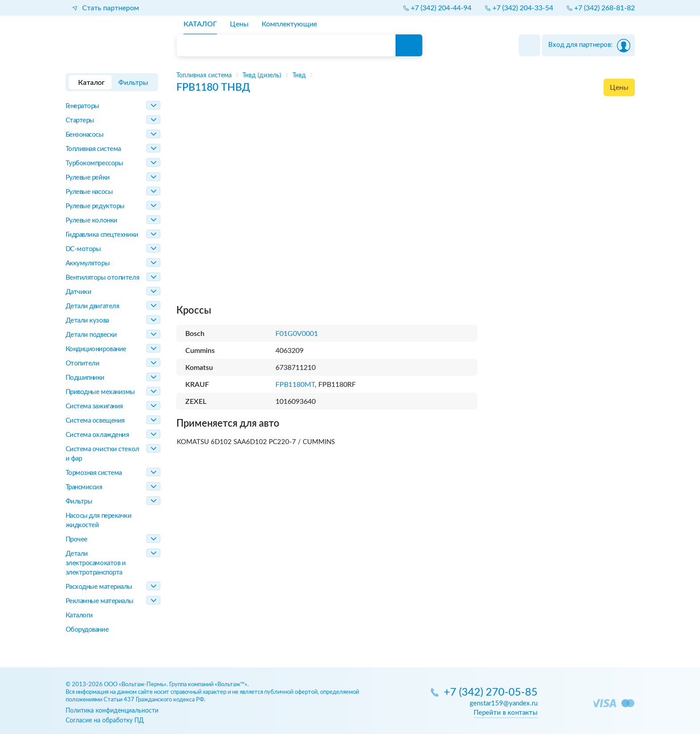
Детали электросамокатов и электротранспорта (96, 563)
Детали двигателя (92, 306)
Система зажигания (94, 406)
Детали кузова (87, 321)
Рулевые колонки (92, 220)
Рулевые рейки (88, 178)
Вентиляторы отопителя (102, 278)
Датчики (79, 292)
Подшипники (85, 378)
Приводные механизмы (100, 392)
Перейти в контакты (506, 713)
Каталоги (79, 615)
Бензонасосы (85, 135)
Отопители (83, 363)
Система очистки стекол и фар (102, 454)
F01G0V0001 (297, 334)
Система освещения (95, 421)
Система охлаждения (97, 435)
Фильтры (79, 501)
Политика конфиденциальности (112, 711)
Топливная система (93, 149)
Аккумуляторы (88, 263)
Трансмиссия (84, 487)
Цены (619, 88)
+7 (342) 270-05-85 (491, 693)
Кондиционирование (96, 349)
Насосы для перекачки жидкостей (99, 520)
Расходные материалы (99, 587)
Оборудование (87, 630)
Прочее (77, 539)
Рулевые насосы (89, 192)
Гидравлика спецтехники (102, 235)
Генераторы (83, 106)
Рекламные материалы (100, 601)
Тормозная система (94, 473)
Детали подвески (91, 335)
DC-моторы (83, 249)
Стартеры (80, 120)
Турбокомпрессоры (94, 163)
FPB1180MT (295, 385)
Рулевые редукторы (95, 206)
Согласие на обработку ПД (105, 720)
